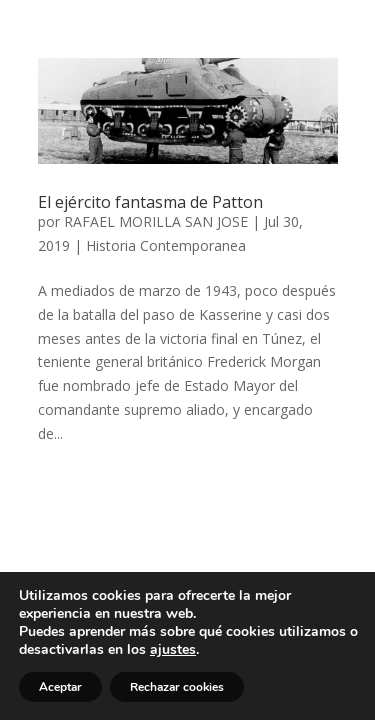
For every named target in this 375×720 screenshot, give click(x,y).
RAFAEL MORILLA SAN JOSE (156, 221)
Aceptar (60, 687)
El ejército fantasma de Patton (150, 202)
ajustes (173, 650)
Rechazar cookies (177, 687)
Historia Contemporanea (166, 245)
